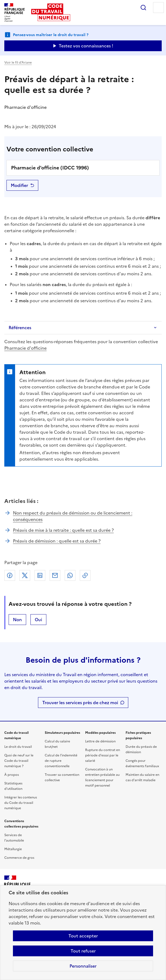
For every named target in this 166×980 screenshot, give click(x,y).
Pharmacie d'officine (25, 348)
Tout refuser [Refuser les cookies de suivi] (83, 951)
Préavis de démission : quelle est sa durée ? (57, 541)
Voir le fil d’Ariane (18, 62)
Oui (38, 620)
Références (20, 328)
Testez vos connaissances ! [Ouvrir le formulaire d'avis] (86, 46)
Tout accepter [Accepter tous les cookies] (83, 936)
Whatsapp (70, 575)
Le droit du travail (18, 747)
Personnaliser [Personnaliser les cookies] (83, 966)
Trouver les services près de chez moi (80, 703)
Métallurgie (13, 849)
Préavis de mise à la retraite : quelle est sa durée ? (63, 530)
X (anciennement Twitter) (25, 575)
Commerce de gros (19, 858)
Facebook (10, 575)
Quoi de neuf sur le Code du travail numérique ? (19, 761)
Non (17, 620)
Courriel (55, 575)
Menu (158, 8)
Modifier (19, 185)
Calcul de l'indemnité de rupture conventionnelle (61, 761)
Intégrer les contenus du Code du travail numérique (21, 803)
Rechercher (143, 8)
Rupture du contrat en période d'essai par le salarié (103, 755)
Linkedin (40, 575)
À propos (12, 775)
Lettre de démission (100, 741)
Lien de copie (85, 575)
